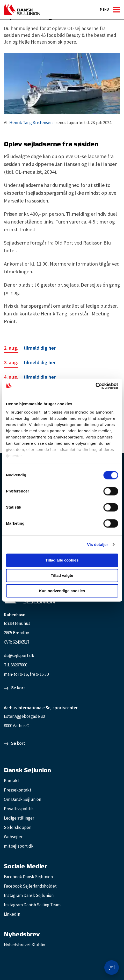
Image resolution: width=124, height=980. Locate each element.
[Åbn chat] (112, 968)
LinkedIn (12, 914)
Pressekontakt (18, 790)
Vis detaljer (98, 545)
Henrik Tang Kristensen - (32, 123)
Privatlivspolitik (19, 809)
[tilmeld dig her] (30, 349)
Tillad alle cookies (62, 560)
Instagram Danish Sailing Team (32, 905)
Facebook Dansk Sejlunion (28, 877)
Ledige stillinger (19, 818)
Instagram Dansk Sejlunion (29, 895)
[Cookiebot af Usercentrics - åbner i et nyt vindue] (95, 386)
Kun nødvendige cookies (62, 591)
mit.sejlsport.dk (19, 846)
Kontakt (12, 781)
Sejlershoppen (18, 827)
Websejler (13, 837)
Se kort (18, 688)
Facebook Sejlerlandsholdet (30, 886)
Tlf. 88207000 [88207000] (16, 665)
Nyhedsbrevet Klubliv (24, 945)
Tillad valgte (62, 575)
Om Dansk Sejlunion (23, 799)
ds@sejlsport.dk (19, 655)
